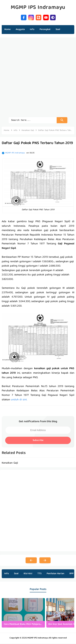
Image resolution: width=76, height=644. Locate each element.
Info (7, 574)
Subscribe (38, 441)
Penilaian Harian (55, 574)
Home (7, 29)
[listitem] (23, 613)
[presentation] (69, 613)
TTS (39, 574)
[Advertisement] (38, 79)
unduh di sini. (19, 400)
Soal (16, 574)
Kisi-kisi (28, 574)
